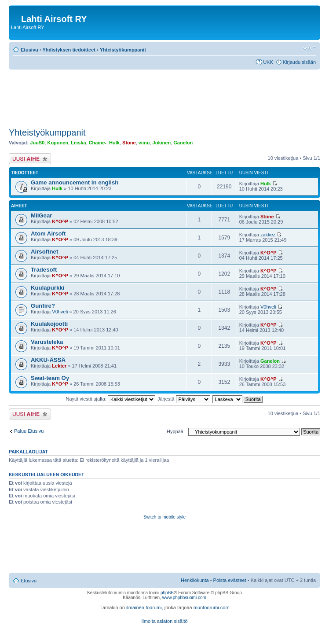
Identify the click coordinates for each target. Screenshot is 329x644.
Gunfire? (43, 306)
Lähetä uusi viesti (30, 159)
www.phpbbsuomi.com (184, 598)
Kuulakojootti (49, 324)
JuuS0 (37, 143)
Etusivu (29, 50)
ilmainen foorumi (144, 607)
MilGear (41, 215)
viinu (144, 143)
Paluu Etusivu (29, 431)
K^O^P (60, 221)
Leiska (78, 143)
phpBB (167, 593)
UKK (268, 62)
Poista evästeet (230, 580)
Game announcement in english (75, 182)
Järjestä (184, 399)
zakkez (268, 235)
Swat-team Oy (50, 378)
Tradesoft (44, 270)
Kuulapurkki (48, 288)
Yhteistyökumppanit (123, 50)
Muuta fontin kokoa (309, 48)
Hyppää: (176, 431)
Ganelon (183, 143)
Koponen (58, 143)
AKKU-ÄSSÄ (48, 360)
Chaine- (98, 143)
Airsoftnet (44, 252)
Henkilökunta (195, 580)
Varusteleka (47, 342)
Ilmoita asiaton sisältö (164, 621)
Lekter (59, 366)
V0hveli (60, 312)
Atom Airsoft (48, 234)
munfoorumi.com (212, 607)
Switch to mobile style (164, 517)
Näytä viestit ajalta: (111, 399)
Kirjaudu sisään (299, 62)
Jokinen (162, 143)
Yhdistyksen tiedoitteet (69, 50)
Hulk (114, 143)
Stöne (129, 143)
